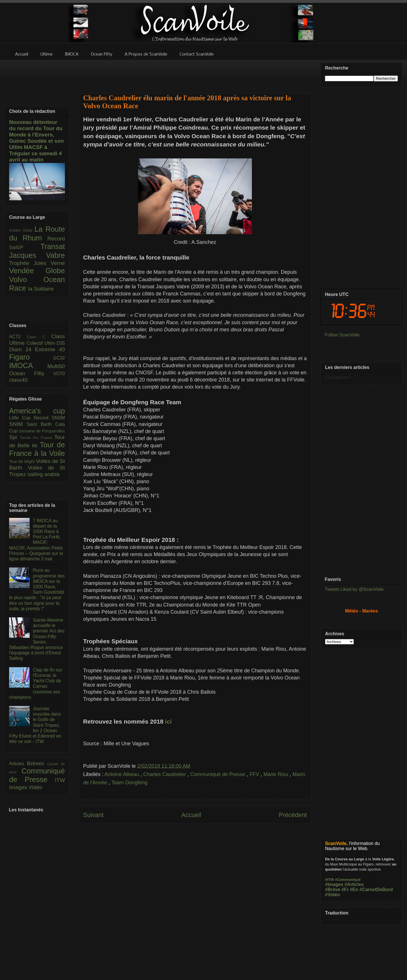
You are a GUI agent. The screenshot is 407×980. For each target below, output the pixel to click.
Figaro (31, 357)
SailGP (25, 247)
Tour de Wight (22, 462)
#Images (334, 884)
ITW (60, 780)
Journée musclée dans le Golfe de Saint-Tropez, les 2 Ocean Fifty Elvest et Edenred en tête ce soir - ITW (35, 725)
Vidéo (35, 787)
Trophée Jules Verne (37, 263)
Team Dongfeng (129, 783)
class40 (18, 380)
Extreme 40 (50, 349)
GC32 (59, 358)
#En (354, 890)
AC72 (18, 337)
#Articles (354, 884)
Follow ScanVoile (342, 335)
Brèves (37, 763)
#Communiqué (348, 880)
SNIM (18, 424)
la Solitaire (41, 289)
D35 (61, 343)
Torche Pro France (37, 438)
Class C (39, 337)
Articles (18, 764)
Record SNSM (49, 418)
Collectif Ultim (41, 343)
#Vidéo (332, 895)
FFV (255, 774)
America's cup (37, 411)
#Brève (333, 890)
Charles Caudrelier (165, 774)
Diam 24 (22, 349)
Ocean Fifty (31, 373)
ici (168, 721)
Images (19, 787)
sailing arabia (43, 474)
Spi (14, 437)
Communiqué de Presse (218, 774)
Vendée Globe (37, 271)
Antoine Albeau (122, 774)
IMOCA (28, 366)
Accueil (191, 815)
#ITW (329, 880)
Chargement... (339, 377)
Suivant (93, 815)
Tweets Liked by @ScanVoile (354, 589)
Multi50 (56, 366)
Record (56, 239)
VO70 (59, 374)
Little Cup (21, 418)
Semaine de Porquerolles (42, 431)
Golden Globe (22, 230)
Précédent (293, 815)
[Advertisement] (195, 73)
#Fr (345, 890)
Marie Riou (276, 774)
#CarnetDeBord (376, 890)
